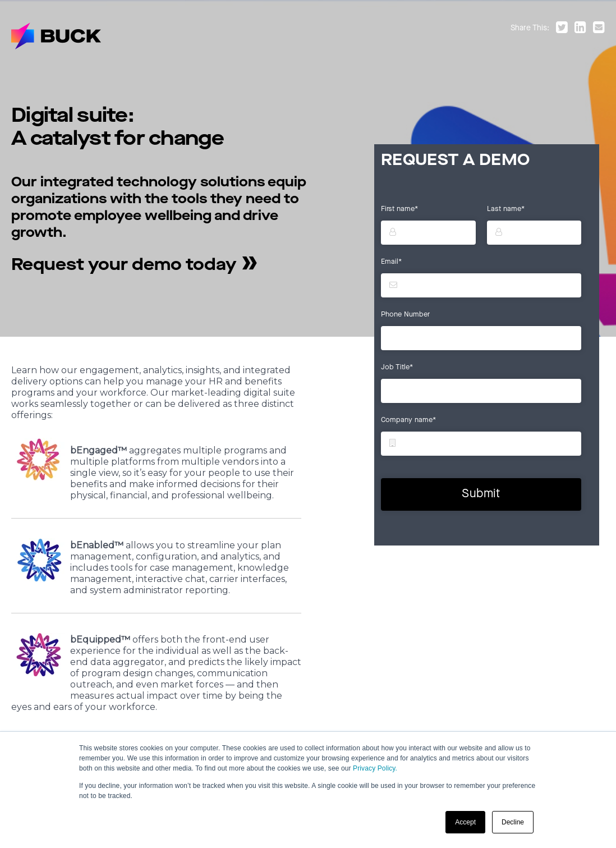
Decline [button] (513, 822)
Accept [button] (465, 822)
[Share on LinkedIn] (583, 29)
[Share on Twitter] (564, 29)
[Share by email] (599, 29)
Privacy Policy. (375, 769)
